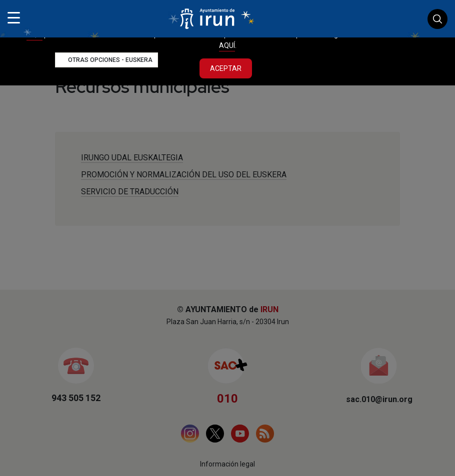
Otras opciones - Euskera (110, 60)
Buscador (437, 19)
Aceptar (226, 68)
